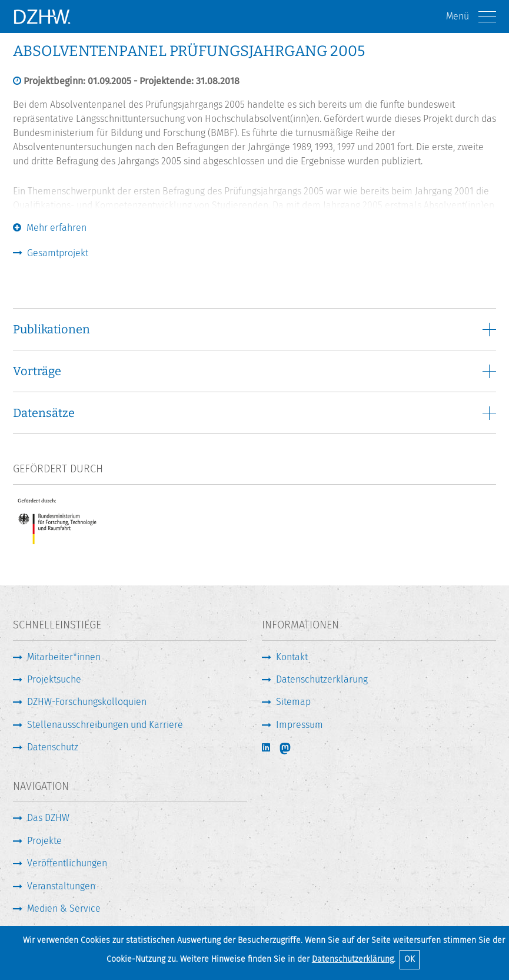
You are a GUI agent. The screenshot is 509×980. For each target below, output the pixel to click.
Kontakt (292, 657)
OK (410, 959)
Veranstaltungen (61, 886)
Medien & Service (64, 908)
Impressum (300, 725)
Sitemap (293, 702)
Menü (471, 17)
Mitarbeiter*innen (64, 657)
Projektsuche (54, 679)
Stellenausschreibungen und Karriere (105, 725)
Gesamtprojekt (58, 253)
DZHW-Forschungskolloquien (87, 702)
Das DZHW (48, 818)
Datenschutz (53, 747)
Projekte (44, 841)
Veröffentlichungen (67, 863)
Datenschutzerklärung (353, 959)
